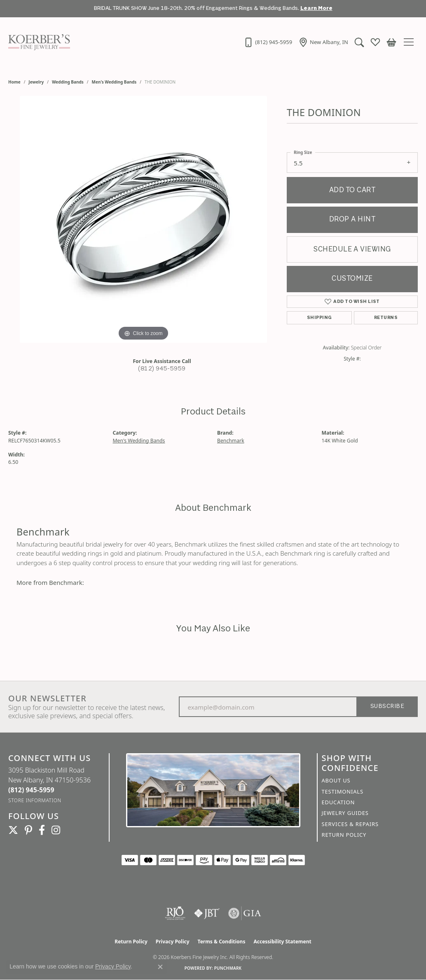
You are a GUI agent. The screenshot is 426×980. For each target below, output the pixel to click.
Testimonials (343, 791)
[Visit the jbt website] (207, 913)
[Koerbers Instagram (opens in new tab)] (56, 830)
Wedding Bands (68, 82)
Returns (386, 318)
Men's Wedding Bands (114, 82)
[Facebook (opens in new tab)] (42, 830)
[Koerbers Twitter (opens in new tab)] (13, 830)
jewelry (36, 82)
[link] (267, 42)
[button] (358, 42)
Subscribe (387, 706)
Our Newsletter (47, 698)
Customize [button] (352, 279)
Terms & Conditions (222, 942)
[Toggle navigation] (411, 42)
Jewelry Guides (345, 813)
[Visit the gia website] (245, 913)
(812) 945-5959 (162, 369)
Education (338, 802)
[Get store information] (35, 800)
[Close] (416, 9)
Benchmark (231, 441)
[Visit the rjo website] (175, 913)
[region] (143, 219)
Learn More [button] (316, 8)
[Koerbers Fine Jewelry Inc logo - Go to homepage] (37, 42)
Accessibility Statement (282, 942)
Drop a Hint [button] (352, 220)
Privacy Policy (173, 942)
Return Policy (344, 835)
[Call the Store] (31, 790)
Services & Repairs (350, 824)
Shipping (319, 318)
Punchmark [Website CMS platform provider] (228, 968)
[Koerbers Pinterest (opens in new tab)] (28, 830)
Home (14, 82)
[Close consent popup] (160, 967)
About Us (336, 780)
